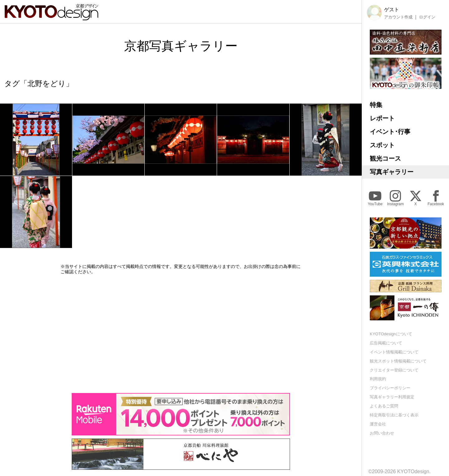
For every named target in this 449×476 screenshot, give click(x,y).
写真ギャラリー (392, 172)
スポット (382, 145)
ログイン (427, 17)
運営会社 (378, 424)
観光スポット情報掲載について (398, 361)
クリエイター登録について (394, 370)
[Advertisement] (181, 334)
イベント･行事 (390, 132)
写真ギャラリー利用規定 (392, 397)
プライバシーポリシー (390, 388)
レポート (382, 118)
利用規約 (378, 379)
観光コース (385, 158)
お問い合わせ (382, 433)
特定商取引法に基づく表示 (394, 415)
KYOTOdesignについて (391, 334)
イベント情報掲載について (394, 352)
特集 (376, 105)
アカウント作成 (398, 17)
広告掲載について (386, 343)
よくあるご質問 (384, 406)
